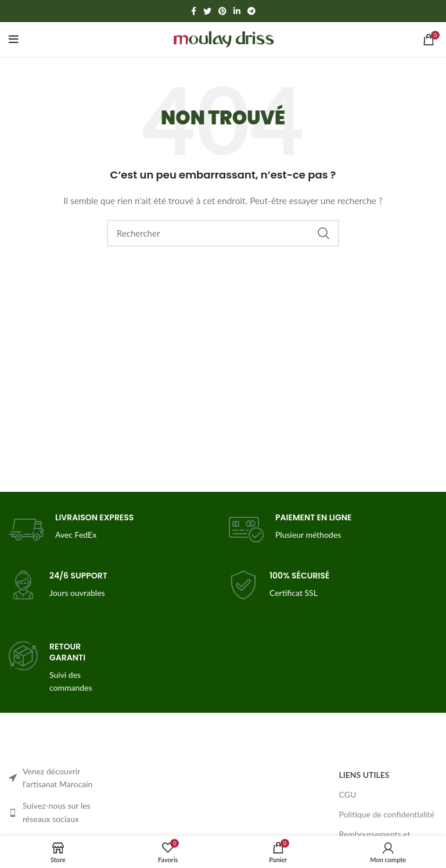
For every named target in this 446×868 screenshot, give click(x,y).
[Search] (223, 233)
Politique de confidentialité (387, 814)
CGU (348, 794)
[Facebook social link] (194, 11)
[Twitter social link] (207, 11)
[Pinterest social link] (222, 11)
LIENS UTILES (364, 775)
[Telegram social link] (251, 11)
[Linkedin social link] (237, 11)
